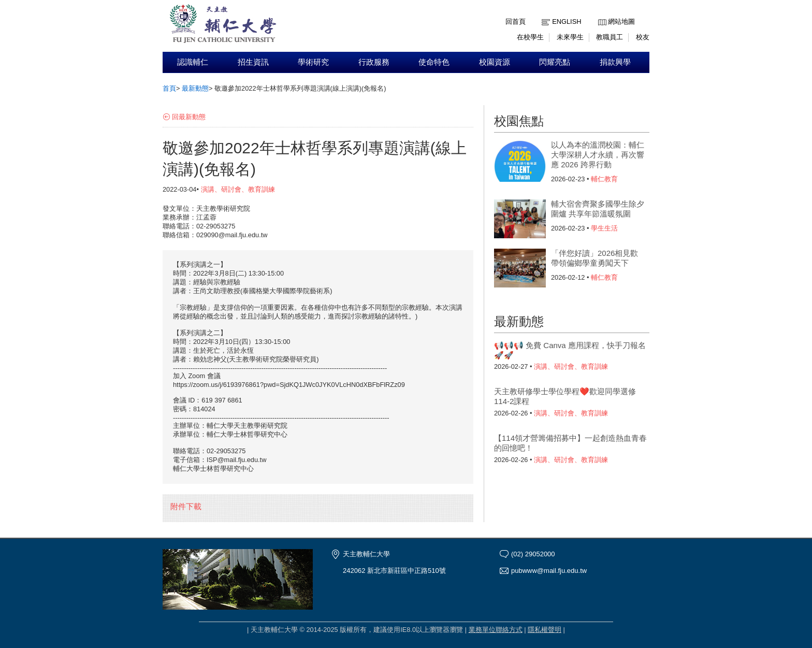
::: (600, 14)
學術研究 (313, 62)
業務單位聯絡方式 (496, 630)
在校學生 (530, 37)
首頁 (169, 88)
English (567, 21)
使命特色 (434, 62)
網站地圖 (621, 21)
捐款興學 (615, 62)
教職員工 (610, 37)
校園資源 (495, 62)
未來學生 (570, 37)
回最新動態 (189, 117)
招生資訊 (253, 62)
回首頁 (516, 21)
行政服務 (374, 62)
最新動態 (195, 88)
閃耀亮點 (555, 62)
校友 (643, 37)
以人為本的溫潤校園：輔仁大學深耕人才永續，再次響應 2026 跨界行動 (598, 155)
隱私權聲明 (545, 630)
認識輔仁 (193, 62)
